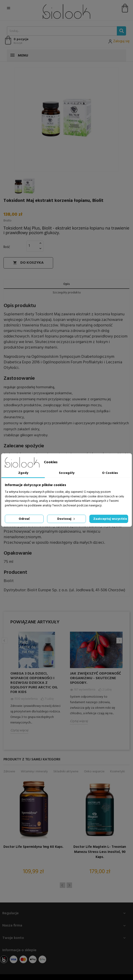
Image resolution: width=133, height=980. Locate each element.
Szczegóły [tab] (67, 473)
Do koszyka (28, 263)
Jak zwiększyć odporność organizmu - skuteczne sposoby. (95, 678)
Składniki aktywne (66, 772)
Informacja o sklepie (19, 950)
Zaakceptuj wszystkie (110, 519)
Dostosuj (66, 519)
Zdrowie (9, 772)
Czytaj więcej (19, 731)
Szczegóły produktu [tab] (67, 293)
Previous (5, 641)
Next (119, 641)
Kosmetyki (118, 772)
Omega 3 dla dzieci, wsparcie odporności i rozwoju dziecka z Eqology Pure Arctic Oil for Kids (34, 683)
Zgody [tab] (23, 473)
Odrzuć (24, 519)
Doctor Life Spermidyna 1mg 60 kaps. (33, 847)
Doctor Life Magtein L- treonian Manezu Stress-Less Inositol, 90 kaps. (100, 852)
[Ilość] (32, 246)
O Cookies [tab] (110, 473)
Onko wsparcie (94, 772)
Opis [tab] (66, 284)
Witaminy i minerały (34, 772)
